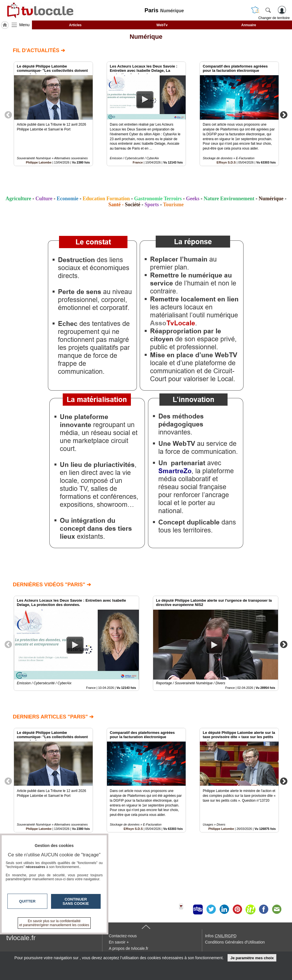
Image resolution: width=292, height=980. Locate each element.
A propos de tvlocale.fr (128, 948)
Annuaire (249, 25)
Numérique (146, 37)
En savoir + (119, 942)
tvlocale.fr (21, 938)
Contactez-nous (123, 936)
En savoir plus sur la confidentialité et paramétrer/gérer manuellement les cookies (54, 923)
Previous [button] (8, 115)
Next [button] (284, 115)
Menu (25, 25)
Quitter (27, 901)
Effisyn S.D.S (226, 162)
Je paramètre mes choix (252, 958)
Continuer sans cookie (76, 901)
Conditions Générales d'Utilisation (235, 942)
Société (133, 205)
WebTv (162, 25)
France (138, 162)
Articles (75, 25)
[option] (53, 114)
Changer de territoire (274, 18)
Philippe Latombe (39, 162)
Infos (221, 936)
